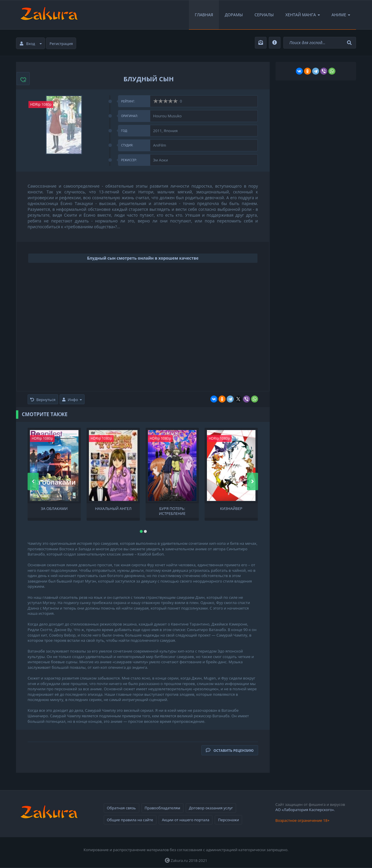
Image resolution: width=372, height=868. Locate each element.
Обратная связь (121, 808)
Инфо (72, 400)
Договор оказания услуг (211, 808)
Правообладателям (162, 808)
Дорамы (234, 15)
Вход (31, 44)
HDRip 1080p (41, 104)
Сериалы (264, 15)
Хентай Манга (303, 15)
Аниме (341, 15)
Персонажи (228, 820)
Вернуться (43, 400)
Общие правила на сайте (130, 820)
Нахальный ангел (113, 509)
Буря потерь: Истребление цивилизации (172, 511)
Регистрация (61, 44)
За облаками (54, 509)
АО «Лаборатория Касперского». (305, 810)
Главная (204, 15)
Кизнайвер (231, 509)
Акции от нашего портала (186, 820)
